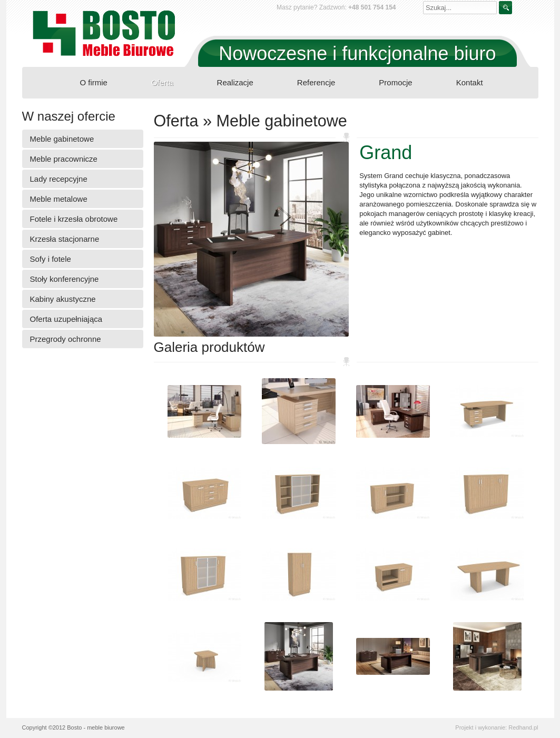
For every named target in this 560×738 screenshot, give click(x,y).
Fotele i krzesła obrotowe (74, 219)
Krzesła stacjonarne (65, 239)
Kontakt (470, 82)
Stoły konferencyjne (65, 279)
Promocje (395, 82)
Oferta (162, 82)
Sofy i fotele (51, 259)
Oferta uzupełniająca (66, 319)
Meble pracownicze (64, 159)
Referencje (316, 82)
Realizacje (235, 82)
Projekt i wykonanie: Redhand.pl (497, 727)
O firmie (94, 82)
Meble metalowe (59, 199)
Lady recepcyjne (59, 179)
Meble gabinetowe (62, 139)
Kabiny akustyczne (63, 299)
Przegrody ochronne (66, 339)
